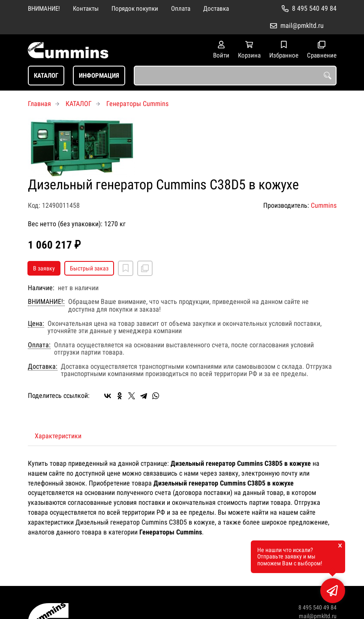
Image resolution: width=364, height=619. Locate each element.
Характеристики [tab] (58, 436)
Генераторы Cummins (137, 104)
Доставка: (43, 367)
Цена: (36, 324)
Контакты (86, 9)
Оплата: (39, 345)
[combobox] (235, 76)
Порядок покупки (135, 9)
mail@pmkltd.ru (302, 26)
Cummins (324, 205)
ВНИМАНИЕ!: (46, 302)
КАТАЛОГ (46, 76)
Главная (39, 104)
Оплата (181, 9)
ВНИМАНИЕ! (44, 9)
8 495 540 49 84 (314, 8)
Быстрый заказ (89, 268)
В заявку (44, 268)
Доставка (216, 9)
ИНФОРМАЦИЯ (99, 76)
